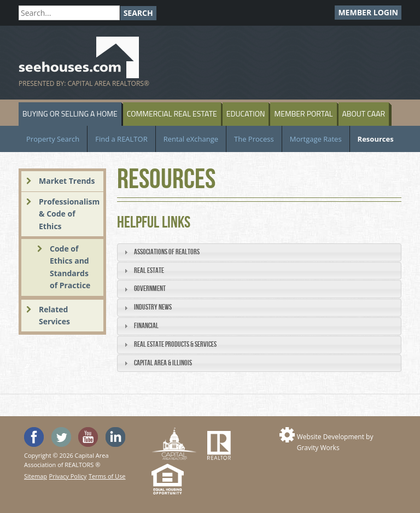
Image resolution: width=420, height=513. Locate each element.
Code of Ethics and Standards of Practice (70, 267)
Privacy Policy (68, 476)
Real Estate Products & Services (175, 344)
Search (138, 13)
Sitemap (36, 476)
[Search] (69, 13)
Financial (146, 326)
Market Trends (67, 181)
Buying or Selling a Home (70, 113)
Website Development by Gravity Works (335, 442)
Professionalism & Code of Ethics (69, 214)
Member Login (368, 12)
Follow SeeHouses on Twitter (61, 437)
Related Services (54, 315)
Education (246, 113)
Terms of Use (107, 476)
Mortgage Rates (316, 139)
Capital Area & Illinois (163, 363)
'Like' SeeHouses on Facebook (34, 437)
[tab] (259, 252)
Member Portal (303, 113)
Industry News (153, 307)
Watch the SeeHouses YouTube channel (88, 437)
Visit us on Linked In (115, 437)
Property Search (53, 139)
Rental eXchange (191, 139)
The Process (254, 139)
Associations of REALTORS (167, 252)
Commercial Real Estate (172, 113)
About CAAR (364, 113)
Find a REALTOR (121, 139)
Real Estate (149, 270)
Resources (376, 139)
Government (150, 288)
